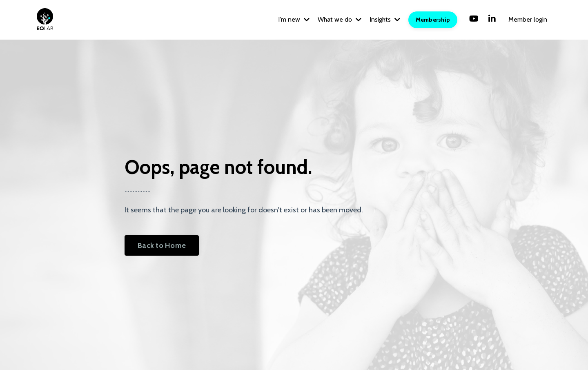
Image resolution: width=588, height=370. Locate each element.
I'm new (294, 19)
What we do (340, 19)
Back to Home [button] (162, 245)
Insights (385, 19)
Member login (528, 19)
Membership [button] (433, 20)
